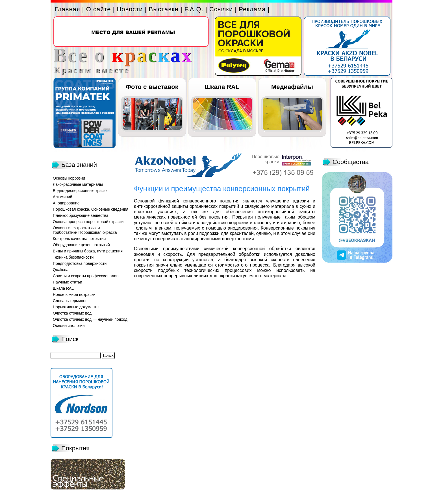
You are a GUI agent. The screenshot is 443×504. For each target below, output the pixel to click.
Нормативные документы (76, 307)
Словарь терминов (70, 301)
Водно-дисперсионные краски (80, 191)
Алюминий (63, 197)
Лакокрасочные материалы (78, 184)
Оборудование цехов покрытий (81, 245)
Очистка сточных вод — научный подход (90, 319)
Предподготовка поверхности (80, 263)
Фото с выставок (152, 87)
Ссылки (221, 9)
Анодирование (66, 203)
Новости (130, 9)
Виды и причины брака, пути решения (88, 251)
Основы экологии (69, 326)
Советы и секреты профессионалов (86, 276)
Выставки (164, 9)
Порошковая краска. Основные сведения (91, 209)
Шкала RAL (222, 87)
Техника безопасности (73, 257)
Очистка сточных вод (72, 313)
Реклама (252, 9)
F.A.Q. (194, 9)
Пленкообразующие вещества (81, 215)
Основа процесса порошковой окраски (88, 222)
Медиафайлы (292, 87)
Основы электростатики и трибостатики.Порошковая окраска (85, 230)
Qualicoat (61, 270)
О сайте (99, 9)
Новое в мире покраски (74, 294)
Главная (67, 9)
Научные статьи (68, 282)
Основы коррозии (69, 178)
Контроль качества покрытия (79, 239)
